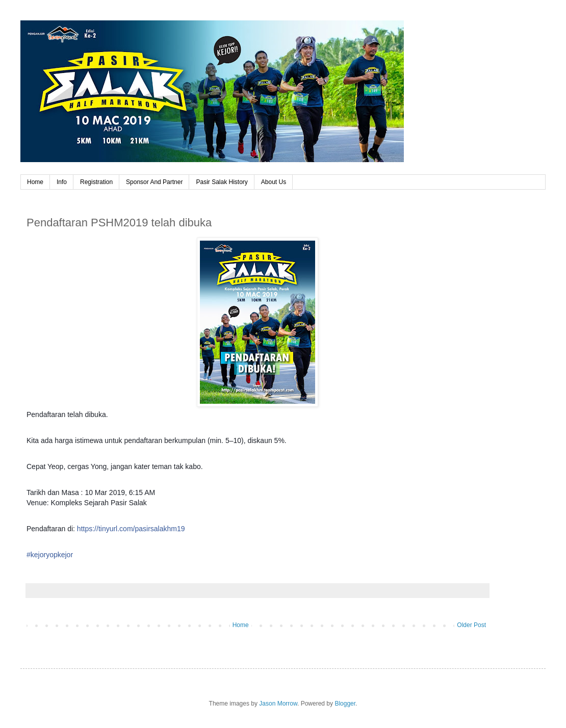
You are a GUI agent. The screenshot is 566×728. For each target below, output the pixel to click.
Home (35, 182)
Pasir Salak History (222, 182)
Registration (96, 182)
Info (62, 182)
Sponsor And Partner (154, 182)
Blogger (345, 704)
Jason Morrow (278, 704)
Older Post (471, 625)
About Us (274, 182)
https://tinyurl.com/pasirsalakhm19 (131, 529)
